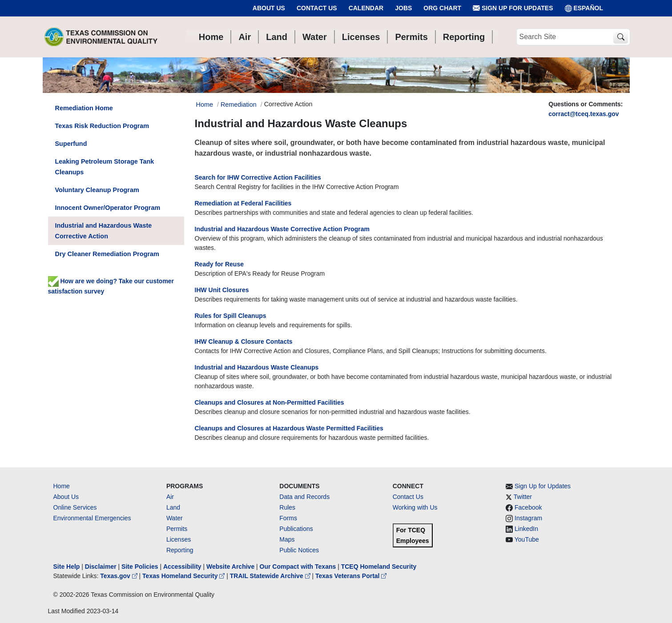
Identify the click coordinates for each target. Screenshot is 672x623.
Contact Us (317, 8)
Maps (287, 539)
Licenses (179, 539)
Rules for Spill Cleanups (231, 316)
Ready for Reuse (219, 264)
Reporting (180, 550)
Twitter (523, 497)
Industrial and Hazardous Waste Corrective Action (104, 231)
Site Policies (140, 567)
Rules (287, 507)
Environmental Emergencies (92, 518)
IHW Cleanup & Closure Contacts (244, 342)
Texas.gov (119, 576)
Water (175, 518)
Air (170, 497)
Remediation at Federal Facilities (243, 203)
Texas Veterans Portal (351, 576)
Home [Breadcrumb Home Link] (205, 105)
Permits (177, 529)
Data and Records (304, 497)
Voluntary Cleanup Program (97, 190)
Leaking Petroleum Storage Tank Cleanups (105, 167)
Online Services (75, 507)
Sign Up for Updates (513, 8)
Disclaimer (101, 567)
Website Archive (230, 567)
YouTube (527, 539)
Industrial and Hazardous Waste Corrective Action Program (282, 229)
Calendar (366, 8)
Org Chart (442, 8)
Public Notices (299, 550)
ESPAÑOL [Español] (584, 8)
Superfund (71, 144)
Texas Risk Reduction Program (102, 126)
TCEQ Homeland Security (379, 567)
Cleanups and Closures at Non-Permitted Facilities (270, 402)
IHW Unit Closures (222, 290)
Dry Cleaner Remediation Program (107, 254)
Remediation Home (84, 108)
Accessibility (183, 567)
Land (173, 507)
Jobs (403, 8)
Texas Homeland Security (184, 576)
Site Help (67, 567)
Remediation (239, 105)
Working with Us (415, 507)
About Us (269, 8)
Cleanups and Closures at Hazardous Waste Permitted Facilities (289, 428)
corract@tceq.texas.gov (583, 114)
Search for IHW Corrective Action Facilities (258, 177)
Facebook (528, 507)
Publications (296, 529)
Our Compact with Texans (298, 567)
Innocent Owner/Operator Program (108, 208)
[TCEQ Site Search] (621, 37)
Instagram (528, 518)
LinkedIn (526, 529)
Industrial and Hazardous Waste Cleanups (257, 367)
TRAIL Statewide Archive (271, 576)
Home (62, 486)
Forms (288, 518)
